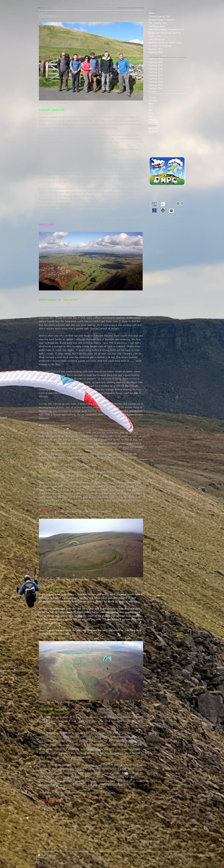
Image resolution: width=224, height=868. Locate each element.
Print (42, 856)
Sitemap (53, 856)
